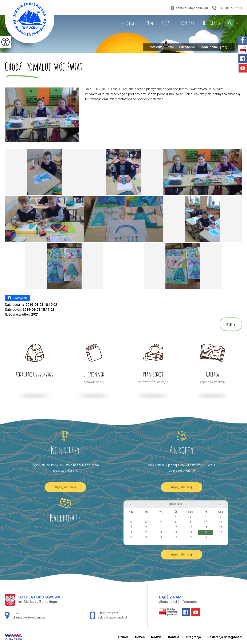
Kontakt (188, 23)
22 (176, 532)
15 (176, 527)
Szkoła (128, 23)
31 (206, 538)
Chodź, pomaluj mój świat (44, 67)
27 (146, 538)
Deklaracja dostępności (225, 637)
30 (191, 538)
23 (191, 532)
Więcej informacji (65, 487)
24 (206, 532)
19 (131, 532)
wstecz (231, 324)
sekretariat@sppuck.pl (189, 8)
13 (146, 527)
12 (131, 527)
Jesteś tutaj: (156, 47)
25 (221, 532)
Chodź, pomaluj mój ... (213, 47)
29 (176, 538)
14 (161, 527)
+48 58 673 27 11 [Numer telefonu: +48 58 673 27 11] (108, 613)
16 (191, 527)
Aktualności (184, 47)
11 (221, 522)
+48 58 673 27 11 (227, 8)
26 (131, 538)
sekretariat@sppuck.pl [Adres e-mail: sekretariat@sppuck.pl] (112, 618)
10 (206, 522)
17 (206, 527)
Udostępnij (17, 298)
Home (170, 47)
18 (221, 527)
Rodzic (167, 23)
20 (146, 532)
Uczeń (148, 23)
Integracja (212, 23)
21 (161, 532)
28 (161, 538)
